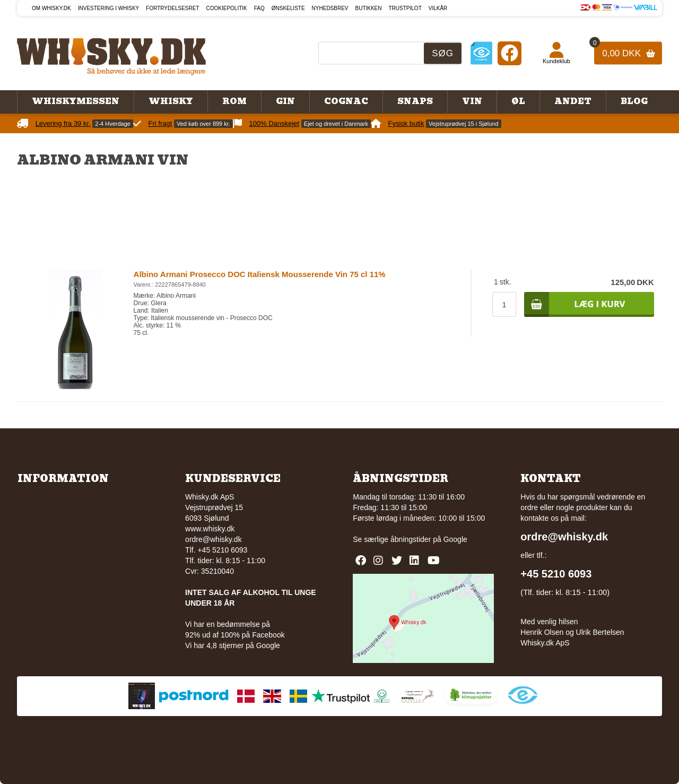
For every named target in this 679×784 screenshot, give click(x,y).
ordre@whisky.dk (214, 539)
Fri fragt (160, 123)
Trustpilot (405, 8)
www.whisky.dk (210, 529)
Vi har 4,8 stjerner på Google (233, 645)
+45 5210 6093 (556, 574)
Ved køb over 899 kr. (203, 124)
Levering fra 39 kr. (63, 123)
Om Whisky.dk (51, 8)
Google (455, 539)
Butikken (369, 8)
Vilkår (438, 8)
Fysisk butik (406, 123)
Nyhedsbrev (330, 8)
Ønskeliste (288, 8)
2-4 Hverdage (113, 124)
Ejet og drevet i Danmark (336, 124)
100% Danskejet (275, 123)
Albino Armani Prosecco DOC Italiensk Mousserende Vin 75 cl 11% (260, 274)
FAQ (259, 8)
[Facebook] (510, 53)
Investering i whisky (109, 8)
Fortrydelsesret (172, 8)
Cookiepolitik (227, 8)
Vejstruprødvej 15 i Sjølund (463, 124)
